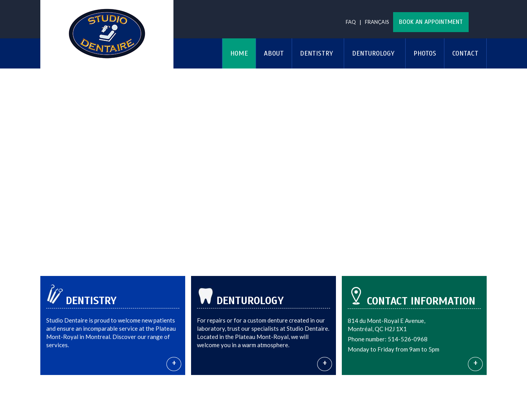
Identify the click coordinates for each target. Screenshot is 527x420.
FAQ (351, 22)
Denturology (373, 53)
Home (239, 53)
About (274, 53)
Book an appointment (431, 22)
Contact (465, 53)
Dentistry (316, 53)
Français (377, 22)
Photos (425, 53)
